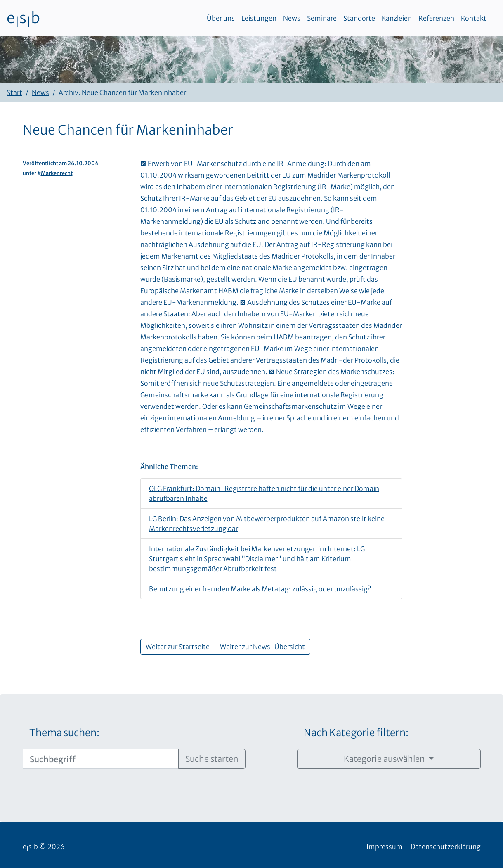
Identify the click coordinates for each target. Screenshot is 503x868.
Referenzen (436, 18)
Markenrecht (57, 173)
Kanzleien (397, 18)
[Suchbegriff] (101, 759)
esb (23, 18)
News (292, 18)
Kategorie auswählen (385, 759)
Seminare (322, 18)
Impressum (385, 847)
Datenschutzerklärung (446, 847)
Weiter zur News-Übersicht (262, 647)
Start (14, 92)
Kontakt (474, 18)
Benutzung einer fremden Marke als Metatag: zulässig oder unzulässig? (260, 589)
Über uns (221, 18)
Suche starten (212, 759)
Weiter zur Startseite (178, 647)
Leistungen (259, 18)
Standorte (359, 18)
